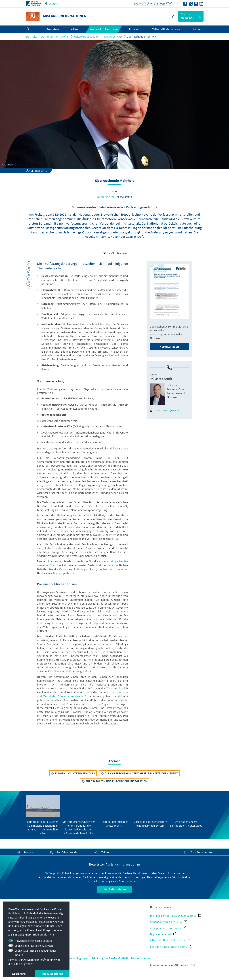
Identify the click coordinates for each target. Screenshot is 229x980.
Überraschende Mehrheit (141, 37)
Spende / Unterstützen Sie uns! (171, 947)
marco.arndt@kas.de (165, 410)
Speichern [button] (19, 974)
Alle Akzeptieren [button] (52, 974)
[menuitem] (30, 29)
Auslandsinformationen (55, 37)
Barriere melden (141, 958)
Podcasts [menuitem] (135, 29)
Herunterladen (169, 346)
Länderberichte (113, 37)
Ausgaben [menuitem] (53, 29)
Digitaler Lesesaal (163, 934)
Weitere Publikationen (87, 37)
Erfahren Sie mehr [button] (43, 934)
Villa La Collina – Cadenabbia (170, 940)
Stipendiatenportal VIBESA (168, 922)
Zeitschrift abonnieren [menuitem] (166, 29)
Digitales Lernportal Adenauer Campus (176, 916)
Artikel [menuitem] (74, 29)
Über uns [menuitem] (197, 29)
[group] (43, 815)
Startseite (31, 37)
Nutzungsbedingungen (75, 958)
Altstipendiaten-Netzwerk (168, 928)
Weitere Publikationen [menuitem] (104, 29)
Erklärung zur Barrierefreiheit (110, 958)
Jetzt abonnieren (114, 889)
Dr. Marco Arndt (106, 197)
